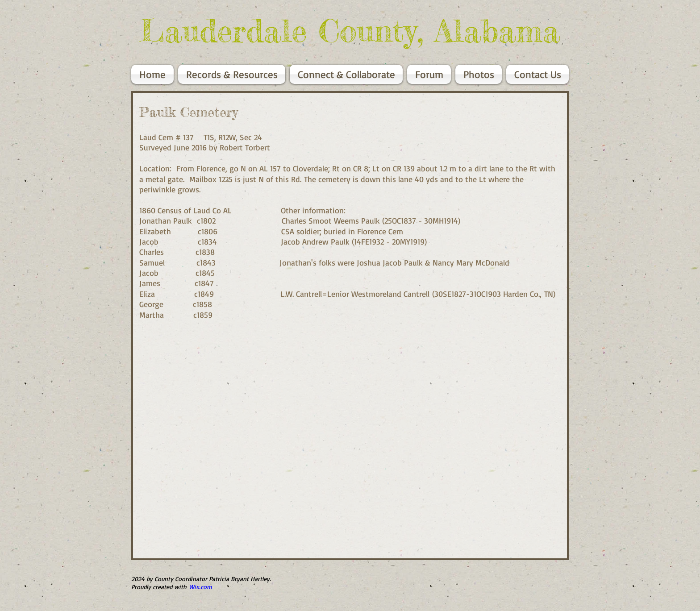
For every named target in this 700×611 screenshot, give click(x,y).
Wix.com (200, 587)
